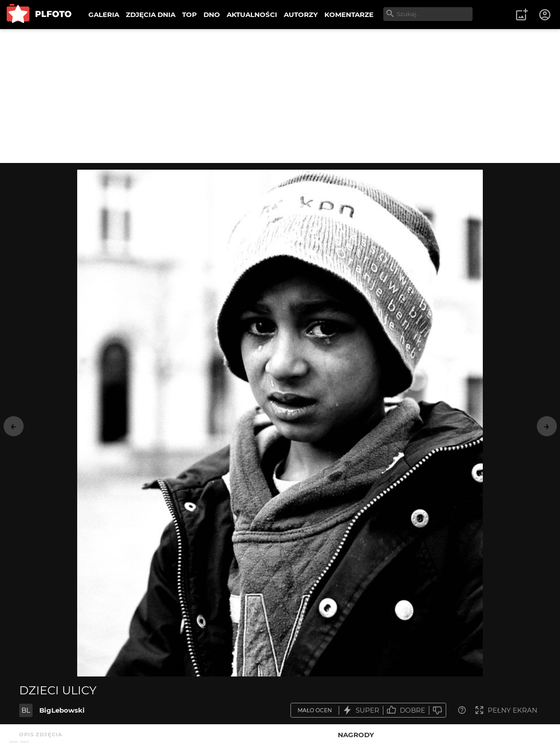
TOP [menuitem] (189, 15)
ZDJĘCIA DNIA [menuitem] (151, 15)
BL (26, 710)
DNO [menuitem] (212, 15)
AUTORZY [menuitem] (301, 15)
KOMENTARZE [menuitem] (349, 15)
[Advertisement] (280, 96)
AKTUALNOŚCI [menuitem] (252, 15)
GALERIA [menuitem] (104, 15)
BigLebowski (62, 710)
